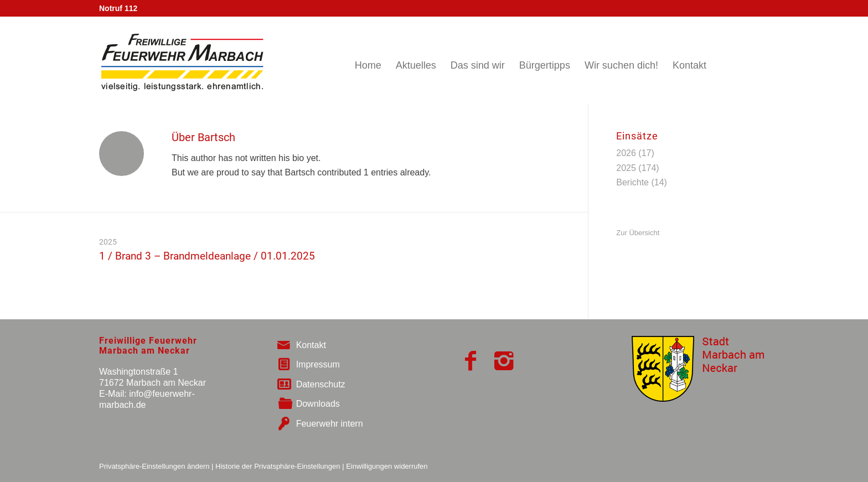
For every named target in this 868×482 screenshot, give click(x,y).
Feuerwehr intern (330, 424)
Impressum (318, 364)
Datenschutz (321, 384)
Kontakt (311, 345)
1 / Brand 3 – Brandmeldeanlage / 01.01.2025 (207, 256)
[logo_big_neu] (181, 60)
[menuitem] (368, 60)
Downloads (318, 404)
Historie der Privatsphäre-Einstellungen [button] (278, 466)
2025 (108, 242)
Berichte (632, 182)
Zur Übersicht (638, 233)
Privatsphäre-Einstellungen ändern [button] (154, 466)
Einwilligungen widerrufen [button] (387, 466)
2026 (626, 153)
